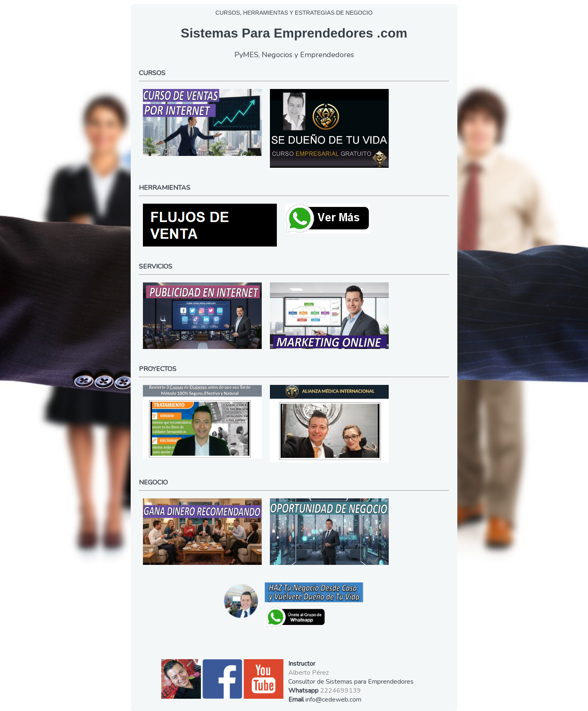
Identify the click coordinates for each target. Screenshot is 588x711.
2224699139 (341, 691)
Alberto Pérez (308, 673)
